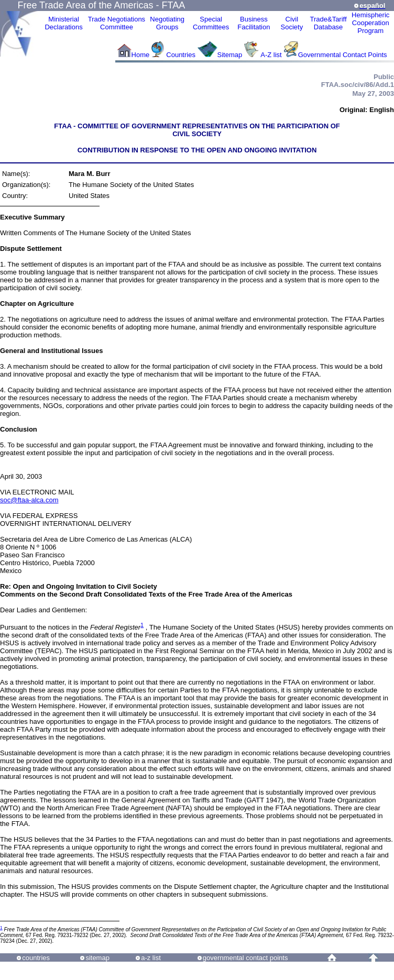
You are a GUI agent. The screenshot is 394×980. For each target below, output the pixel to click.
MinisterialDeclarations (63, 23)
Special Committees (211, 23)
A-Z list (271, 55)
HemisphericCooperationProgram (370, 23)
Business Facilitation (254, 23)
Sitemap (230, 55)
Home (141, 55)
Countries (182, 55)
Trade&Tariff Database (328, 23)
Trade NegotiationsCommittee (117, 23)
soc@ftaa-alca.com (29, 500)
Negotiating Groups (167, 23)
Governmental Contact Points (343, 55)
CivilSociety (292, 23)
